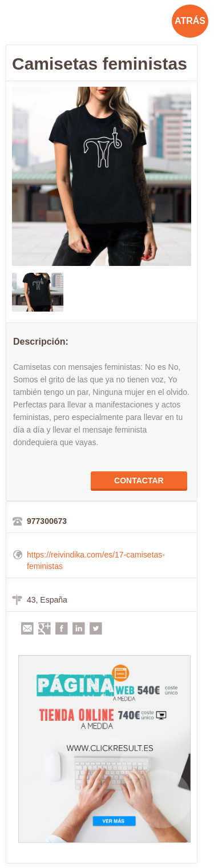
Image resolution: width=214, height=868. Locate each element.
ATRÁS (190, 21)
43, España (47, 600)
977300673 (47, 521)
